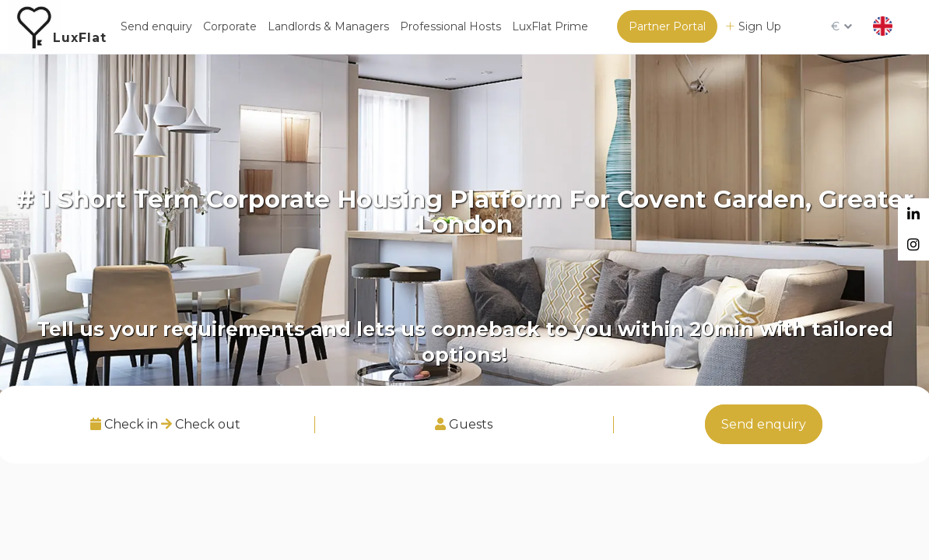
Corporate (230, 26)
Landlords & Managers (328, 26)
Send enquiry (156, 26)
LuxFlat (80, 38)
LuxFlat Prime (550, 26)
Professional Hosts (450, 26)
